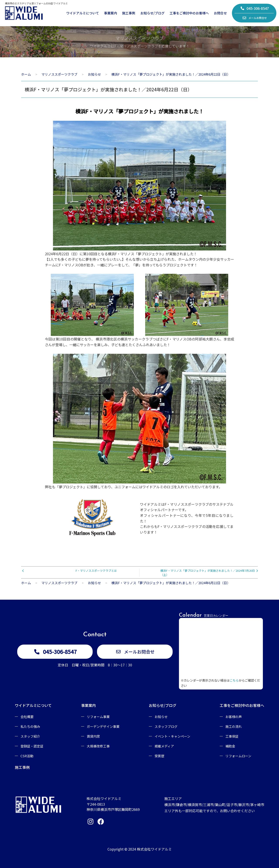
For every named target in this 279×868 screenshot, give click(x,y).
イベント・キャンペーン (172, 736)
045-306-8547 (255, 8)
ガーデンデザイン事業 (103, 726)
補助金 (230, 746)
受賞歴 (159, 756)
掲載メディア (164, 746)
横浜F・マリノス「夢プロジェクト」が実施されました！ (139, 111)
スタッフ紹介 (30, 736)
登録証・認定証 (32, 746)
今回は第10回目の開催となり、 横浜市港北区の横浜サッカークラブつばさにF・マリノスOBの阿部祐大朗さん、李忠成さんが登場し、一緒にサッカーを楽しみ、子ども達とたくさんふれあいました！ (140, 342)
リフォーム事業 (98, 717)
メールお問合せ (255, 18)
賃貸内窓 (93, 736)
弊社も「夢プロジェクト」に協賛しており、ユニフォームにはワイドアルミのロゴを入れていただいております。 (134, 487)
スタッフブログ (166, 726)
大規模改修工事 (98, 746)
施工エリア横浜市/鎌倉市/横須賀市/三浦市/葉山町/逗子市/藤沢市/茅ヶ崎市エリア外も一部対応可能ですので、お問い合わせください (214, 805)
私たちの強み (30, 726)
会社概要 (27, 717)
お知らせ (161, 717)
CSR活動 (27, 756)
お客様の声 (234, 717)
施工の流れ (234, 726)
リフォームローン (238, 756)
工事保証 (232, 736)
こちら (234, 680)
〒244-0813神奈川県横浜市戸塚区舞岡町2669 (113, 807)
